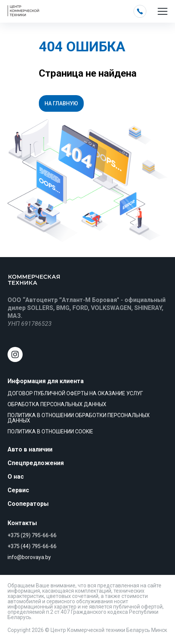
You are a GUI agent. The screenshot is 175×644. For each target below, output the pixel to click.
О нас (16, 477)
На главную (61, 103)
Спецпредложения (36, 463)
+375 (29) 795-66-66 (32, 535)
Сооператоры (28, 504)
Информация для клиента (46, 381)
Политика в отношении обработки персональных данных (79, 418)
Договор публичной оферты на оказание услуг (75, 393)
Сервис (18, 490)
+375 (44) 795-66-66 (32, 546)
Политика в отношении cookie (50, 431)
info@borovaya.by (29, 557)
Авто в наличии (30, 449)
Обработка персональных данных (57, 404)
